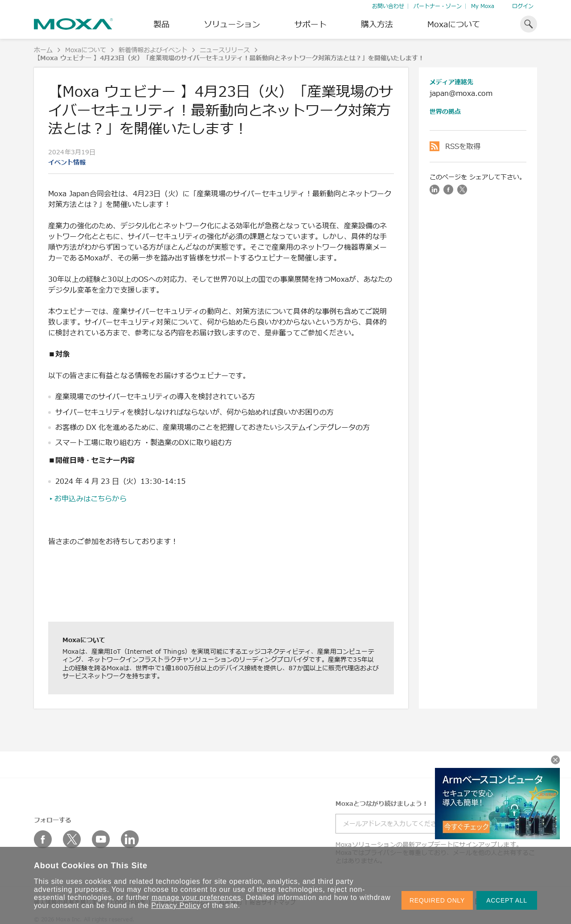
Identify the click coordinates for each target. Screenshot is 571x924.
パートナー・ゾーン (438, 6)
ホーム (43, 50)
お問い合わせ (388, 6)
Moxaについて (454, 24)
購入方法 (377, 24)
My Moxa (483, 6)
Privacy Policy (176, 905)
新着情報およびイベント (153, 50)
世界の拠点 (445, 111)
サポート (310, 24)
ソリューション (232, 24)
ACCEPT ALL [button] (507, 900)
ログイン (523, 6)
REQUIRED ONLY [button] (437, 900)
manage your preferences (197, 897)
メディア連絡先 (451, 82)
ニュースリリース (225, 50)
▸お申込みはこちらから (87, 499)
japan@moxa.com (461, 93)
